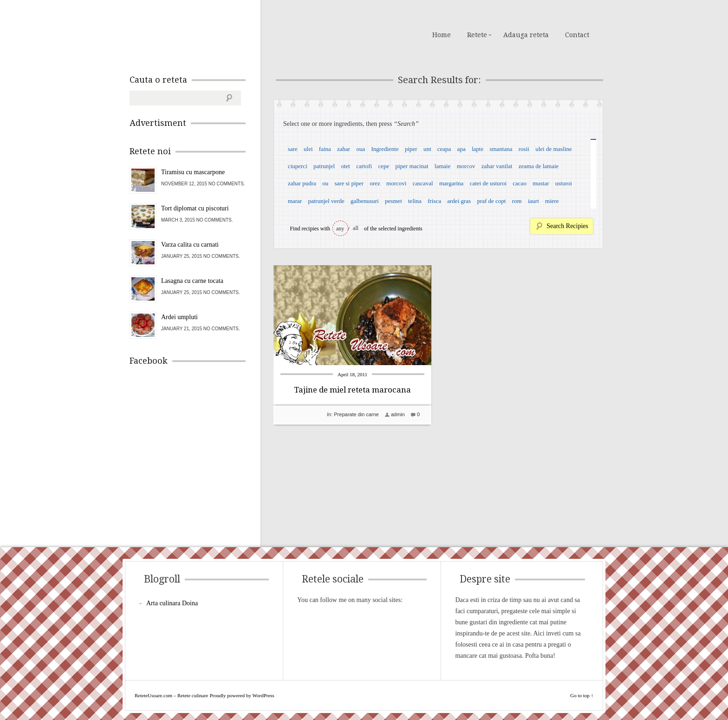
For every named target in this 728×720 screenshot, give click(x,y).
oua (361, 149)
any (340, 229)
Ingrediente (385, 149)
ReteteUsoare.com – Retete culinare (196, 34)
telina (415, 201)
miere (552, 201)
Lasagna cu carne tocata (192, 281)
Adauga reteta (526, 35)
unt (427, 149)
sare (293, 149)
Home (442, 35)
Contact (577, 35)
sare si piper (349, 183)
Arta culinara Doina (172, 603)
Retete (477, 35)
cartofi (364, 166)
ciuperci (298, 166)
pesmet (393, 201)
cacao (520, 183)
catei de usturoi (488, 183)
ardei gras (459, 201)
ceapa (444, 149)
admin (398, 414)
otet (345, 166)
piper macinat (412, 166)
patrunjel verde (326, 201)
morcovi (396, 183)
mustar (541, 183)
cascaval (423, 183)
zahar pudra (302, 183)
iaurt (533, 201)
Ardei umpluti (179, 317)
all (356, 228)
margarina (451, 183)
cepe (383, 166)
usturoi (564, 183)
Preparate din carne (356, 414)
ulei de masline (554, 149)
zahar (344, 149)
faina (325, 149)
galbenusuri (365, 201)
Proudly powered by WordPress (242, 695)
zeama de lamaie (539, 166)
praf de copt (491, 201)
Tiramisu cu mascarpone (193, 172)
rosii (524, 149)
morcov (466, 166)
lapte (478, 149)
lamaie (443, 166)
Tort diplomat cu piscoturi (195, 208)
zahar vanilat (497, 166)
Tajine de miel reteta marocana (352, 390)
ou (325, 183)
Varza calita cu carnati (190, 245)
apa (461, 149)
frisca (434, 201)
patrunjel (324, 166)
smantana (501, 149)
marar (295, 201)
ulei (308, 149)
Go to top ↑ (582, 695)
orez (375, 183)
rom (517, 201)
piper (411, 149)
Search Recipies (567, 226)
